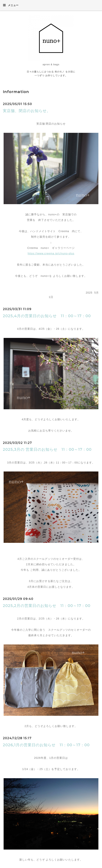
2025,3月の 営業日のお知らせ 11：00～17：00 (47, 449)
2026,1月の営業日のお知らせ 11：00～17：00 (46, 745)
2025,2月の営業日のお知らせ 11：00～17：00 (47, 606)
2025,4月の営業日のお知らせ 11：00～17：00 (47, 316)
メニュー (11, 5)
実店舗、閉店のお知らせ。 (27, 111)
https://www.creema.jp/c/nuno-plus (51, 253)
